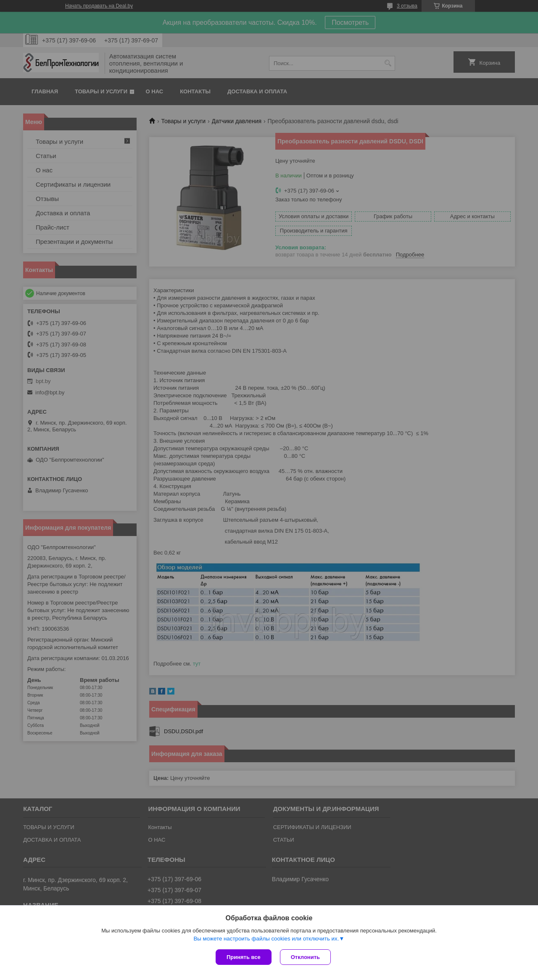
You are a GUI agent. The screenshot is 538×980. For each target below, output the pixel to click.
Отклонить (305, 957)
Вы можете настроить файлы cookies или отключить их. (266, 939)
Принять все (244, 957)
